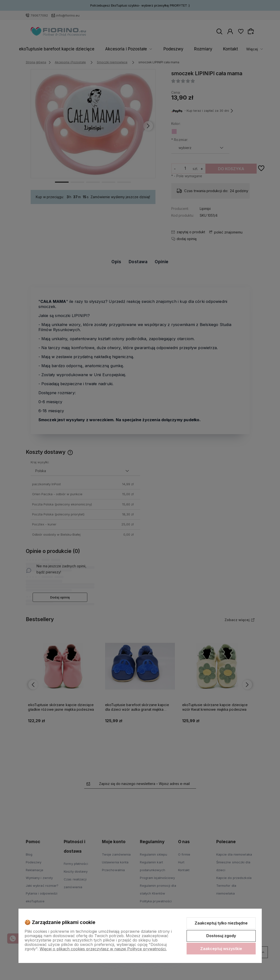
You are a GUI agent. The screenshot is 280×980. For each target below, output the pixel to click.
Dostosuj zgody (221, 936)
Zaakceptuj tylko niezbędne (221, 923)
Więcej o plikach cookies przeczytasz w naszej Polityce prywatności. (103, 949)
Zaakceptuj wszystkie (221, 949)
